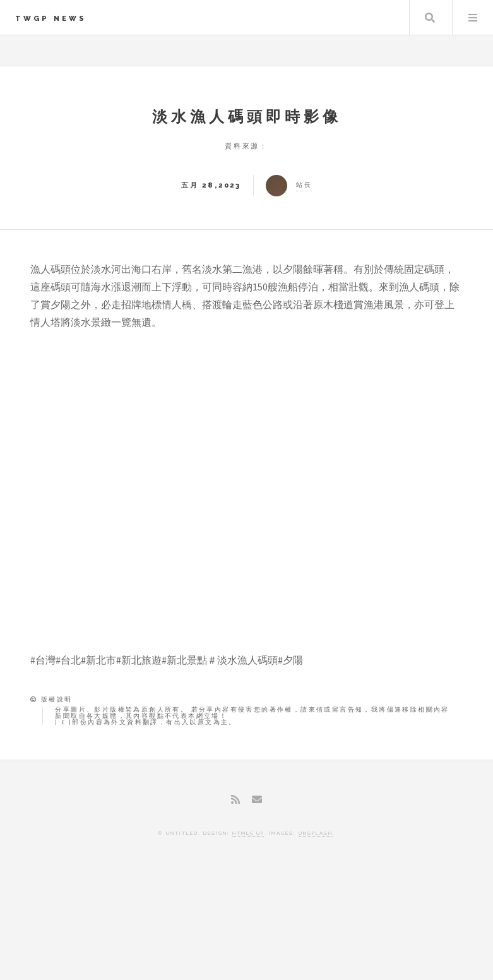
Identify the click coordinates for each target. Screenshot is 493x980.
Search (430, 18)
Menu (473, 18)
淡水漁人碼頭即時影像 (247, 117)
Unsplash (316, 833)
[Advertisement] (247, 926)
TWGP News (51, 18)
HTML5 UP (248, 833)
